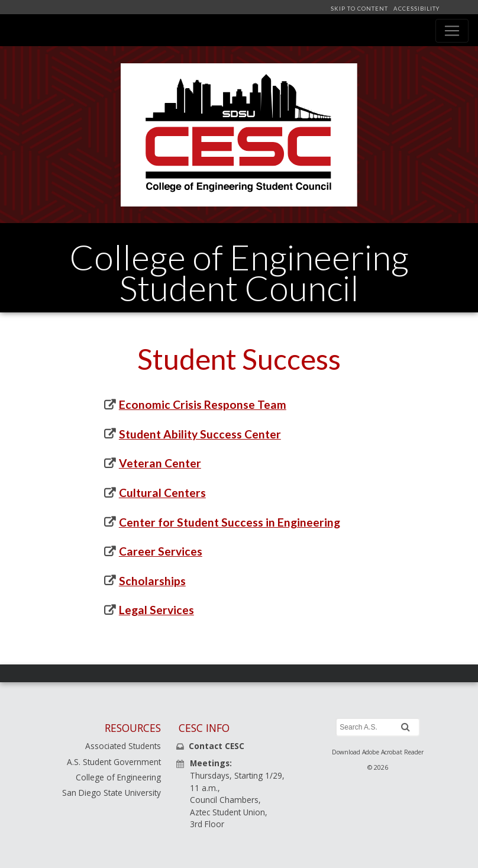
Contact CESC (217, 746)
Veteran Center (160, 463)
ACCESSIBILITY (416, 9)
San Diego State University (112, 793)
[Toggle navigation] (452, 31)
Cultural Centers (162, 493)
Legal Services (156, 610)
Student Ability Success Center (200, 434)
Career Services (161, 551)
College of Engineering (118, 777)
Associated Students (123, 746)
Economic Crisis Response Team (203, 404)
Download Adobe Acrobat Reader (378, 752)
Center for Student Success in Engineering (230, 522)
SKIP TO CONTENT (360, 9)
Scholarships (152, 581)
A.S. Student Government (114, 762)
